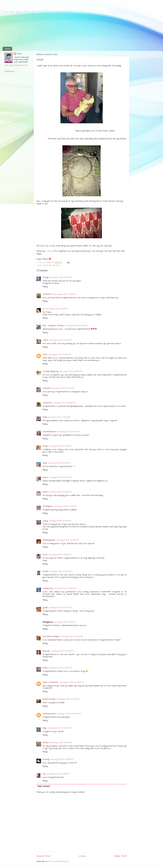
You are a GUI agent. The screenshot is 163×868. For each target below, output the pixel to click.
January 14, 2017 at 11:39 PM (58, 774)
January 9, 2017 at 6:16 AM (67, 540)
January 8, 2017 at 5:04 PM (63, 388)
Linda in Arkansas (51, 682)
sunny (45, 446)
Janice (45, 340)
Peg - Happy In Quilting (53, 326)
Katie (45, 463)
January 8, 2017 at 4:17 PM (60, 340)
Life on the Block (17, 12)
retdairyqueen (49, 540)
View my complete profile (16, 65)
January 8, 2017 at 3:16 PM (57, 309)
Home (8, 49)
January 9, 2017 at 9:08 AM (65, 588)
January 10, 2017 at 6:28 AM (72, 682)
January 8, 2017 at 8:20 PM (64, 403)
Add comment (44, 786)
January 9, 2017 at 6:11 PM (65, 622)
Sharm (45, 477)
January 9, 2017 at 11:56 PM (72, 637)
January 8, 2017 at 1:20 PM (61, 277)
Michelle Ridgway (50, 371)
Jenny (45, 521)
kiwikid (45, 571)
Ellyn (44, 728)
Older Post (120, 856)
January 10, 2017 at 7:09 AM (68, 699)
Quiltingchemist (49, 714)
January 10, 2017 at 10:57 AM (69, 714)
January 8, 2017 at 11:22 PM (69, 432)
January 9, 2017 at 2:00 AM (59, 463)
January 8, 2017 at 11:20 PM (59, 417)
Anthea (46, 743)
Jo (44, 309)
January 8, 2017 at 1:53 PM (65, 294)
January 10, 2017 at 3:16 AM (62, 651)
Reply (45, 287)
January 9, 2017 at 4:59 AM (60, 492)
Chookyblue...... (48, 506)
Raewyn (46, 651)
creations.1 (47, 403)
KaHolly (46, 759)
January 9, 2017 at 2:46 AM (61, 477)
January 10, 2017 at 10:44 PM (59, 728)
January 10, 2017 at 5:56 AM (60, 668)
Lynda (45, 608)
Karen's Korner (49, 699)
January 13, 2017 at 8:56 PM (62, 759)
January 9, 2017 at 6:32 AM (60, 555)
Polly (45, 417)
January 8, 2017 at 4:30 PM (71, 371)
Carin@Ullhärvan (49, 432)
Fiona (45, 555)
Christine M (48, 294)
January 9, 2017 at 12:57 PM (60, 608)
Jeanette (46, 388)
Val (44, 774)
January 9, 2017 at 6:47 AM (61, 571)
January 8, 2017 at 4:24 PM (60, 355)
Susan (45, 492)
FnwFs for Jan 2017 (51, 265)
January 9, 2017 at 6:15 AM (60, 521)
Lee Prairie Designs (51, 637)
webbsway (47, 588)
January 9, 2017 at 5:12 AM (66, 506)
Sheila (45, 668)
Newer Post (43, 856)
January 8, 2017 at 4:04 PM (76, 326)
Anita (45, 355)
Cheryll (50, 251)
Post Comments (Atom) (59, 861)
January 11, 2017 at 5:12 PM (61, 743)
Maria (19, 54)
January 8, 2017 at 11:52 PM (60, 446)
